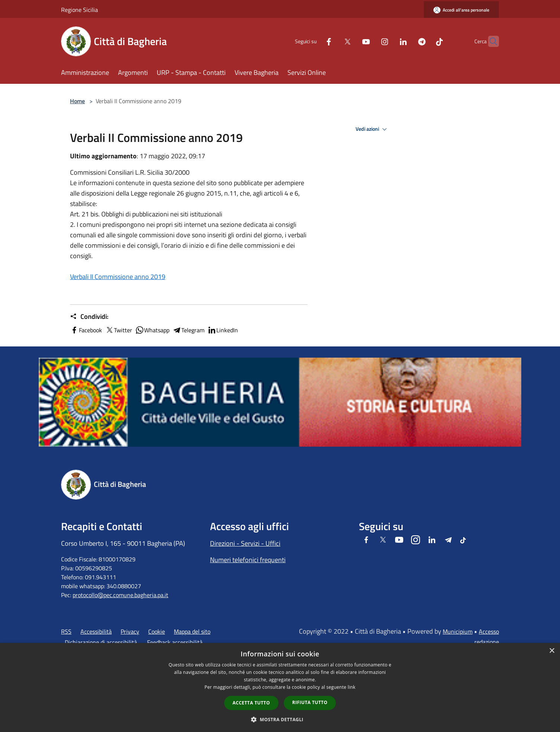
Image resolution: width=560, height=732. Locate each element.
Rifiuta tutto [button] (310, 702)
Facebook (86, 330)
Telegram (188, 330)
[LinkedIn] (389, 41)
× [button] (552, 651)
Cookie (157, 631)
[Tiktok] (425, 41)
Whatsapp (152, 330)
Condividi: (89, 317)
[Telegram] (407, 41)
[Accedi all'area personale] (461, 10)
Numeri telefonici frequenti (248, 560)
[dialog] (280, 687)
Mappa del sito (192, 631)
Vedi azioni (372, 129)
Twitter (119, 330)
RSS (66, 631)
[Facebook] (314, 41)
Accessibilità (96, 631)
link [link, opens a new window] (352, 687)
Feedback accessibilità (175, 642)
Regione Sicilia (79, 10)
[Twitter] (333, 41)
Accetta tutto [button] (251, 703)
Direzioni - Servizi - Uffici (245, 543)
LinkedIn (223, 330)
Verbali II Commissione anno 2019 (118, 277)
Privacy (130, 631)
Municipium (458, 631)
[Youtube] (351, 41)
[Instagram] (370, 41)
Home (77, 101)
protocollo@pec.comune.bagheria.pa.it (120, 595)
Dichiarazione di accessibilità (101, 642)
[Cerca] (490, 41)
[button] (280, 719)
